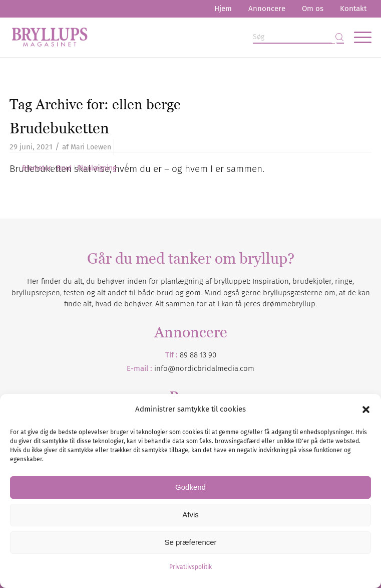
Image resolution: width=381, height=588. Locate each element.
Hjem (223, 9)
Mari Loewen (91, 147)
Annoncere (267, 9)
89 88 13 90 (198, 355)
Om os (313, 9)
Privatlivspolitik (190, 567)
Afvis (190, 515)
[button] (366, 410)
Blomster (37, 168)
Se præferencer (190, 542)
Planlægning (97, 168)
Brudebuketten (59, 128)
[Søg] (298, 37)
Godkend (190, 487)
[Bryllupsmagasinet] (154, 37)
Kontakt (353, 9)
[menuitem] (223, 9)
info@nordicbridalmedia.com (204, 368)
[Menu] (358, 37)
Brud (64, 168)
